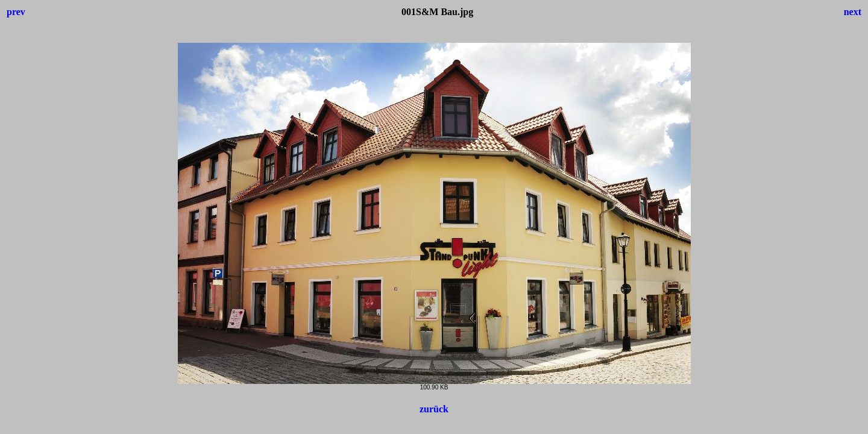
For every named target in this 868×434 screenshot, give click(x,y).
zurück (434, 409)
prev (16, 12)
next (853, 12)
